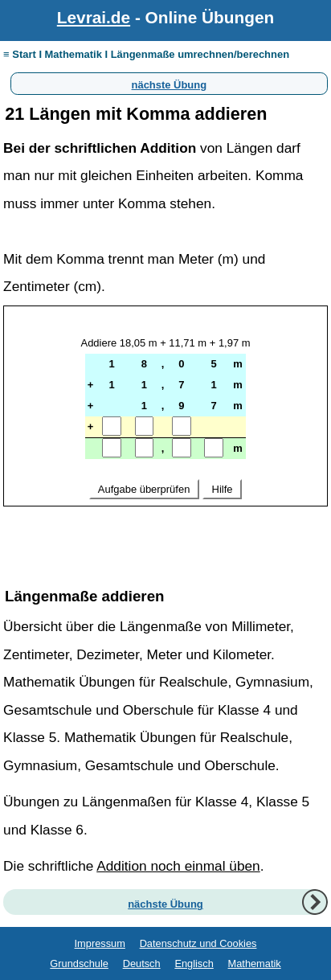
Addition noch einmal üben (178, 866)
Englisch (194, 964)
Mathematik (255, 964)
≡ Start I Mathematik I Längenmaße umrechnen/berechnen (146, 54)
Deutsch (142, 964)
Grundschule (79, 964)
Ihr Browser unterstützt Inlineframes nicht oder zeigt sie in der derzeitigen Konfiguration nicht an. (165, 436)
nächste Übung (170, 83)
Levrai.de (94, 17)
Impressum (100, 943)
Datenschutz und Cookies (198, 943)
